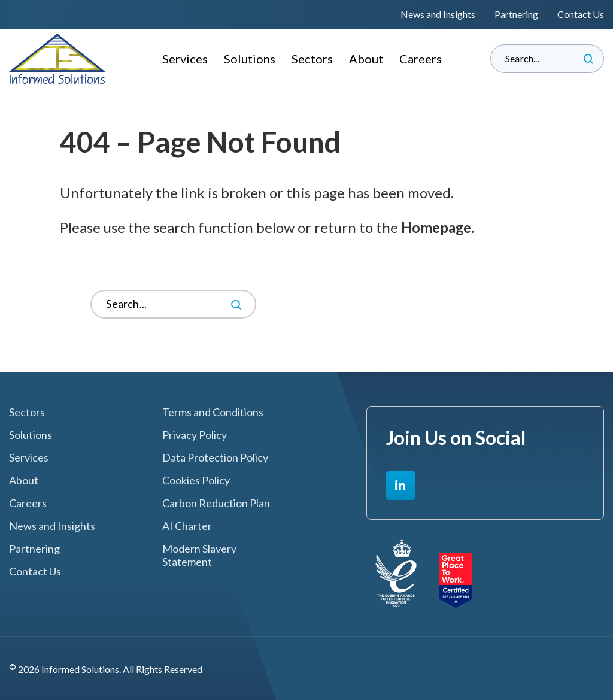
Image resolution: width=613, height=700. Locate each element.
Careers (421, 59)
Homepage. (438, 227)
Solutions (250, 59)
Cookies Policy (196, 481)
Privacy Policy (195, 435)
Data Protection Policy (215, 458)
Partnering (516, 14)
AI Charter (187, 526)
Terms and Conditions (213, 412)
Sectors (312, 59)
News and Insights (438, 14)
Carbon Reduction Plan (216, 503)
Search (588, 59)
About (366, 59)
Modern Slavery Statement (199, 555)
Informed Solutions (57, 59)
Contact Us (581, 14)
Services (185, 59)
